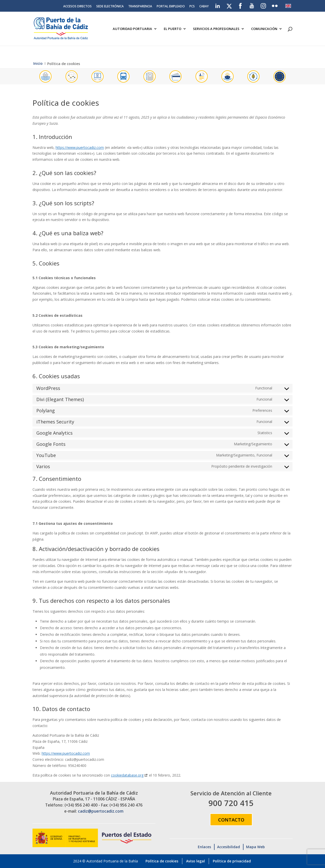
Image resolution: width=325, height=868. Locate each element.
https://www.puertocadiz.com (80, 147)
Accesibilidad (229, 847)
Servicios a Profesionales (216, 29)
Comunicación (264, 29)
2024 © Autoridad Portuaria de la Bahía (105, 861)
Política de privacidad (232, 861)
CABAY (204, 7)
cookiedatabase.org (127, 775)
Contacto (231, 820)
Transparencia (140, 7)
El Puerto (173, 29)
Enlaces (204, 847)
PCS (192, 7)
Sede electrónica (110, 7)
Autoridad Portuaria (132, 29)
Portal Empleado (171, 7)
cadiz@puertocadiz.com (101, 811)
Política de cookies (162, 861)
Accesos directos (77, 7)
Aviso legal (196, 861)
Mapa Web (255, 847)
